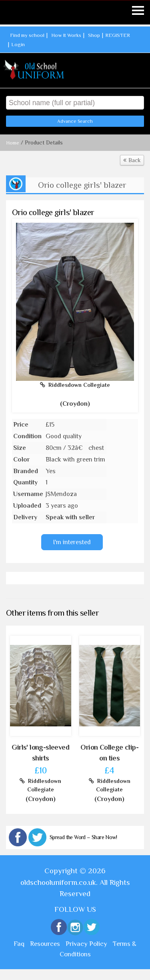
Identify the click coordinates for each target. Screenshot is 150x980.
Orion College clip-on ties (109, 753)
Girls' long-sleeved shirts (40, 753)
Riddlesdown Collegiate (75, 385)
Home (13, 143)
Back (132, 160)
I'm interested (72, 542)
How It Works (66, 35)
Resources (45, 944)
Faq (19, 944)
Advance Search (75, 121)
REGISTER (118, 35)
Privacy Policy (86, 944)
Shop (94, 35)
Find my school (27, 35)
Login (18, 44)
